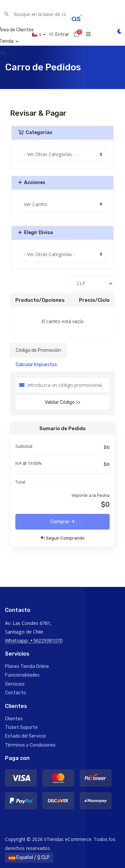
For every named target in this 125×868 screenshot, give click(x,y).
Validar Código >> (62, 402)
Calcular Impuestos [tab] (36, 365)
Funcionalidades (22, 675)
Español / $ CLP (29, 857)
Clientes (14, 719)
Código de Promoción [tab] (38, 350)
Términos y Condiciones (30, 745)
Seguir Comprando (63, 538)
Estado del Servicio (25, 736)
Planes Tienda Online (27, 666)
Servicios (15, 684)
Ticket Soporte (21, 727)
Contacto (15, 693)
